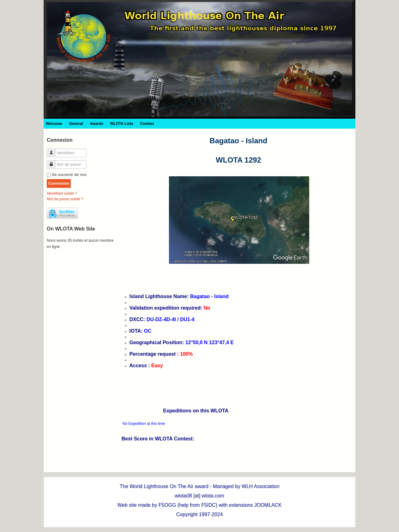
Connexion (59, 183)
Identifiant (53, 150)
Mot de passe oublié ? (65, 199)
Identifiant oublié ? (62, 193)
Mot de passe (53, 162)
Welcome (54, 124)
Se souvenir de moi (69, 175)
